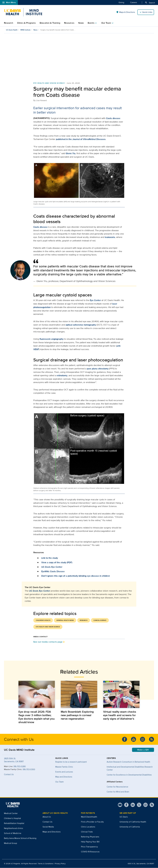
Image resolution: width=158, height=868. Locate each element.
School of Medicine (13, 833)
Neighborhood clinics (13, 828)
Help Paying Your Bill (90, 842)
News (81, 23)
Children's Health (43, 620)
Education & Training (50, 23)
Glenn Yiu (71, 153)
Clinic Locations (88, 827)
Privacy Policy (60, 864)
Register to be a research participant (71, 762)
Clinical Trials (87, 832)
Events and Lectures (64, 772)
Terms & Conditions (46, 864)
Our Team (59, 782)
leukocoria (110, 237)
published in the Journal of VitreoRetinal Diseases (81, 139)
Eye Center (95, 300)
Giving (121, 2)
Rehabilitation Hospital (14, 823)
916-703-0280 (20, 766)
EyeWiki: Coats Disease (53, 571)
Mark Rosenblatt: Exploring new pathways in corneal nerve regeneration (77, 715)
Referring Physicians (90, 837)
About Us (47, 817)
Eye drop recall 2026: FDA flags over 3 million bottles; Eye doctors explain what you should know (37, 717)
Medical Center (11, 813)
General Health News (65, 620)
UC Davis (124, 817)
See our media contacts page (48, 642)
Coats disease (113, 118)
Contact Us (9, 774)
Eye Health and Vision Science (49, 83)
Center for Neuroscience (117, 787)
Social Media (48, 827)
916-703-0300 (29, 769)
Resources (69, 23)
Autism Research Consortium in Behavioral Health (128, 762)
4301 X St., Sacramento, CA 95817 (141, 864)
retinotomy (62, 376)
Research (9, 23)
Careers (134, 2)
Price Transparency (89, 847)
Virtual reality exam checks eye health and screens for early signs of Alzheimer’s (120, 715)
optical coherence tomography (81, 325)
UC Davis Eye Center (52, 567)
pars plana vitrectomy (98, 369)
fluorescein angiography (52, 339)
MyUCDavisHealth (89, 817)
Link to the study (50, 558)
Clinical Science (100, 620)
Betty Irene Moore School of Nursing (20, 838)
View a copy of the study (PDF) (57, 563)
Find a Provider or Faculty (92, 822)
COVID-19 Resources (90, 852)
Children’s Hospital (12, 818)
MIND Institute (25, 30)
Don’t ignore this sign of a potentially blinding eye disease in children (76, 576)
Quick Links (147, 12)
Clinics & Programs (26, 23)
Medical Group (10, 843)
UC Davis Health (12, 30)
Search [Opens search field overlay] (150, 3)
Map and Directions (64, 777)
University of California (130, 827)
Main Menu (9, 2)
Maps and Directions (52, 832)
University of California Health (133, 822)
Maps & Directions (126, 12)
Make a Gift (143, 750)
